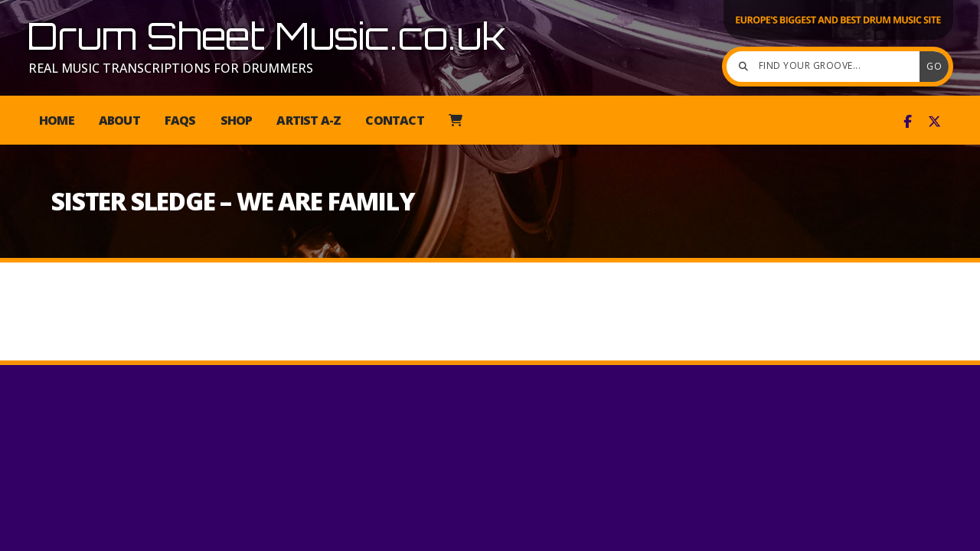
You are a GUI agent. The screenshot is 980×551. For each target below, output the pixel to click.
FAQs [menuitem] (180, 120)
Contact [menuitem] (394, 120)
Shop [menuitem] (237, 120)
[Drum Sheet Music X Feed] (934, 122)
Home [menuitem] (57, 120)
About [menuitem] (119, 120)
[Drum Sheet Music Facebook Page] (908, 122)
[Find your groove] (827, 67)
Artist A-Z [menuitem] (309, 120)
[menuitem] (455, 120)
